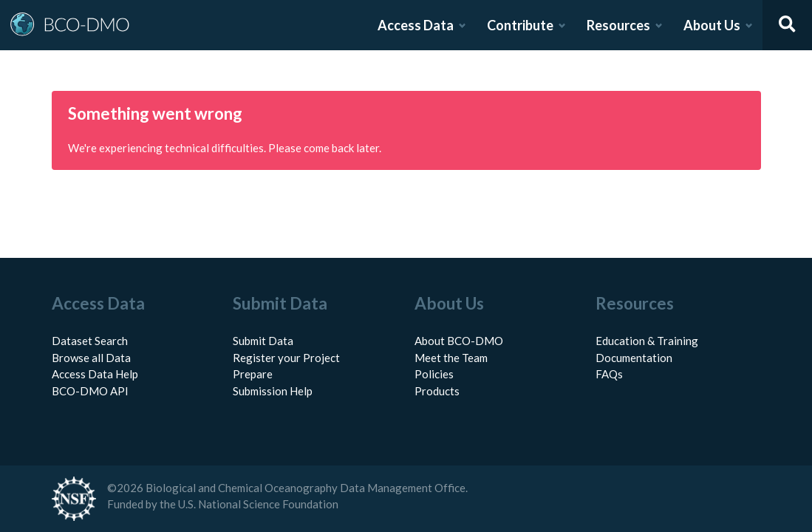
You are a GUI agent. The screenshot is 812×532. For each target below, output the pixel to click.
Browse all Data (91, 358)
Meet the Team (451, 358)
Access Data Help (95, 374)
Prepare (253, 374)
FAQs (609, 374)
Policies (434, 374)
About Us (712, 25)
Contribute (520, 25)
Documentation (634, 358)
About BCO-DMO (459, 341)
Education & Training (647, 341)
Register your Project (286, 358)
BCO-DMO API (90, 391)
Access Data (416, 25)
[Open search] (788, 25)
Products (437, 391)
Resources (618, 25)
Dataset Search (90, 341)
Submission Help (273, 391)
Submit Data (263, 341)
